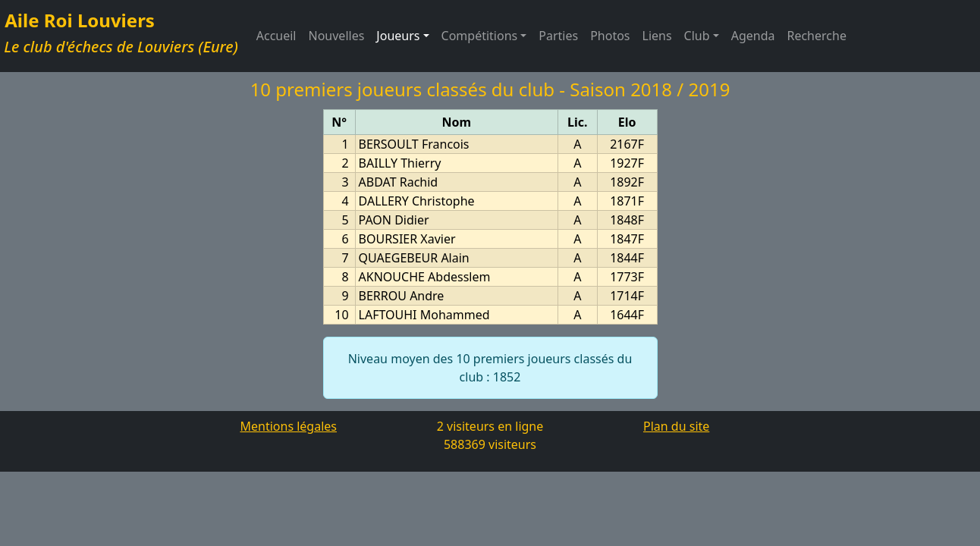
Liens (657, 36)
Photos (610, 36)
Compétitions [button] (480, 36)
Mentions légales (288, 426)
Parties (558, 36)
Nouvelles (337, 36)
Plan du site (676, 426)
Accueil (276, 36)
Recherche (816, 36)
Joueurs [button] (405, 35)
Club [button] (697, 36)
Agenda (753, 36)
